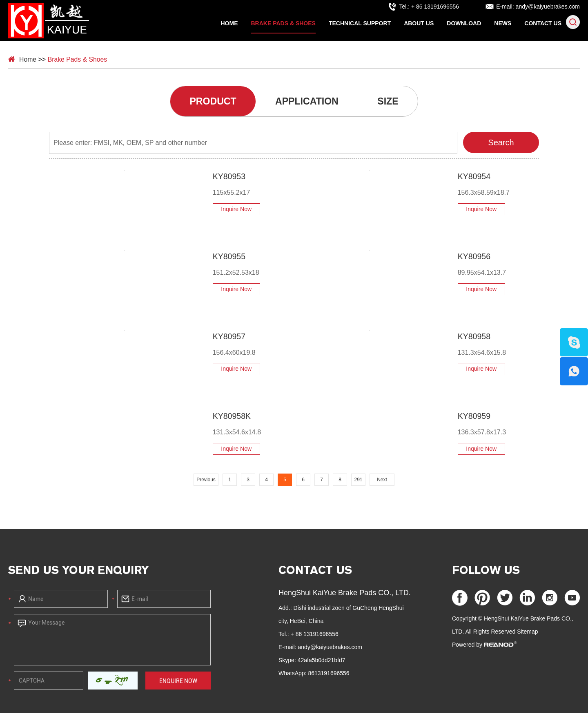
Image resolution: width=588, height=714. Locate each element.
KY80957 (219, 338)
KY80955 (219, 258)
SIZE (392, 102)
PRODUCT (210, 102)
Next (382, 481)
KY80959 (464, 418)
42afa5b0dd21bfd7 (322, 661)
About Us (419, 23)
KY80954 (464, 178)
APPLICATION (307, 102)
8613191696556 (329, 674)
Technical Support (360, 23)
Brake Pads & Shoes (283, 23)
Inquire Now (226, 211)
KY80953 (219, 178)
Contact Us (543, 23)
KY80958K (222, 418)
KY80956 (464, 258)
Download (464, 23)
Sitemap (527, 633)
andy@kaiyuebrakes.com (548, 7)
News (503, 23)
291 (358, 481)
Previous (206, 481)
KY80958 (464, 338)
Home (229, 23)
